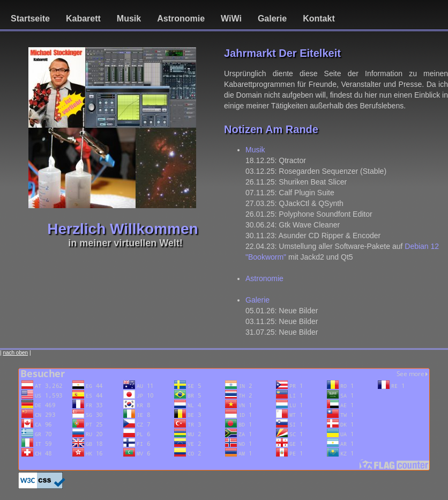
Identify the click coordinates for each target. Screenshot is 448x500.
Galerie (272, 19)
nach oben (15, 353)
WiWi (231, 19)
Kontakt (319, 19)
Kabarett (83, 19)
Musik (129, 19)
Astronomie (181, 19)
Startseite (30, 19)
